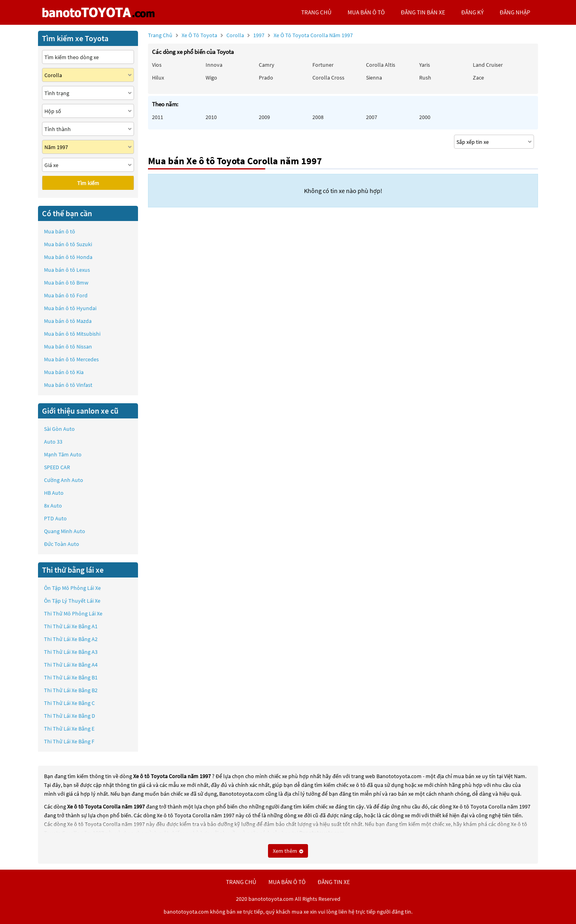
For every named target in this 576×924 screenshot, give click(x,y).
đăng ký (472, 12)
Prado (266, 78)
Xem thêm (288, 851)
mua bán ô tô (366, 12)
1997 (303, 35)
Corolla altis (381, 65)
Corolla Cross (328, 78)
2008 (318, 117)
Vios (157, 65)
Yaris (425, 65)
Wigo (211, 78)
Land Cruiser (488, 65)
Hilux (158, 78)
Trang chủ (160, 35)
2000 (425, 117)
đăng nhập (515, 12)
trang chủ (316, 12)
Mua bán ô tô (60, 231)
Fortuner (323, 65)
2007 (372, 117)
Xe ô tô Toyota (199, 35)
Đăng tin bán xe (423, 12)
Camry (267, 65)
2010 (211, 117)
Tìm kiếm (88, 183)
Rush (425, 78)
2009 (264, 117)
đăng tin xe (334, 882)
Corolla (236, 35)
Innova (214, 65)
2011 (158, 117)
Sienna (374, 78)
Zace (478, 78)
